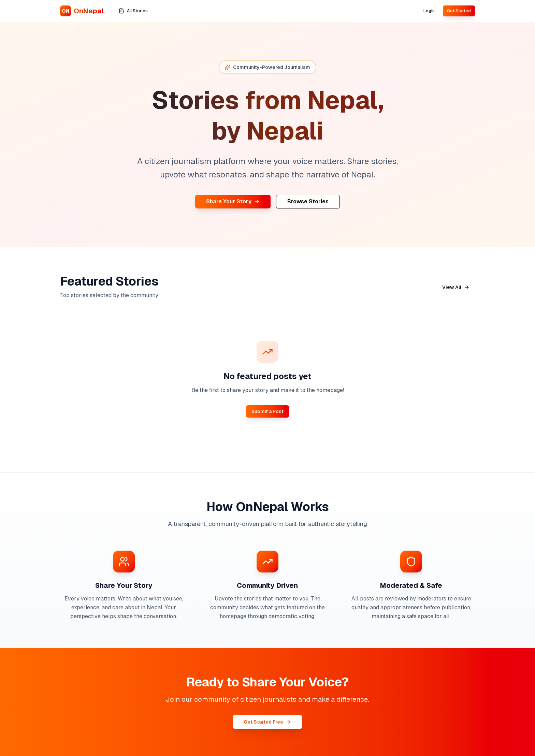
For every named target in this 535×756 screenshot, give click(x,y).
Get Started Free (267, 722)
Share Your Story (233, 201)
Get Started (459, 11)
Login (429, 11)
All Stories (133, 11)
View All (456, 287)
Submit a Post (267, 411)
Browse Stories (308, 201)
